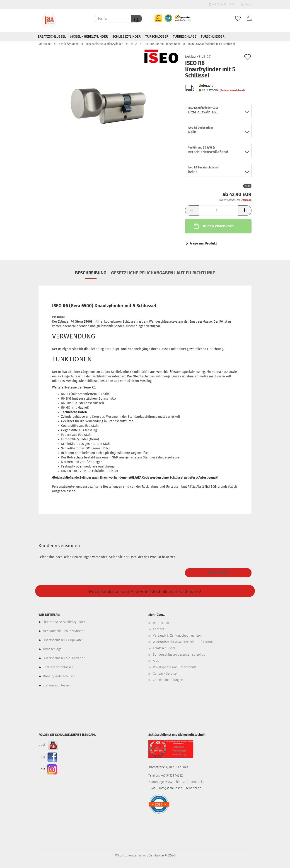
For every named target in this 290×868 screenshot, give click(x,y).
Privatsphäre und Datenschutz (175, 667)
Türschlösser (157, 36)
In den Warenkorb (213, 226)
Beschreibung (91, 273)
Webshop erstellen (129, 855)
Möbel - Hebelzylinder (89, 36)
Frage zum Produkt (203, 243)
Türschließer (213, 36)
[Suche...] (136, 19)
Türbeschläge (185, 36)
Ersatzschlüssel (52, 36)
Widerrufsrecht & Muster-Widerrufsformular (184, 642)
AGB (156, 661)
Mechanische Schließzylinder (63, 631)
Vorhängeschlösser (56, 685)
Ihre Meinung (218, 573)
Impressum (161, 623)
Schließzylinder (127, 36)
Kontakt (158, 629)
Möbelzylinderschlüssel (59, 676)
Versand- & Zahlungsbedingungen (177, 636)
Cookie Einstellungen (168, 680)
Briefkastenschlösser (58, 667)
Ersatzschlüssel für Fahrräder (64, 658)
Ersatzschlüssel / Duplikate (62, 640)
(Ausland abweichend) (232, 90)
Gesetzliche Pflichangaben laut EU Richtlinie (163, 273)
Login (246, 5)
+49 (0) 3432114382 (221, 5)
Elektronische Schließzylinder (63, 622)
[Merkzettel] (238, 19)
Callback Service (165, 674)
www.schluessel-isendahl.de (186, 782)
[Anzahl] (218, 210)
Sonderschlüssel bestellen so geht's (179, 655)
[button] (249, 19)
